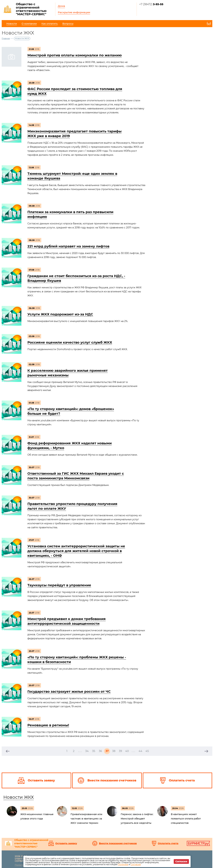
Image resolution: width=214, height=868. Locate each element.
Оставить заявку (66, 843)
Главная (6, 38)
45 (147, 751)
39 (120, 751)
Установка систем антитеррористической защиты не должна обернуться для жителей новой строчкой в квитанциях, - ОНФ (76, 551)
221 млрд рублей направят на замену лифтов (68, 246)
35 (94, 751)
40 (127, 751)
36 (100, 751)
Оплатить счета (168, 843)
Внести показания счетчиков (118, 843)
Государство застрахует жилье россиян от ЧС (69, 692)
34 (87, 751)
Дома (61, 6)
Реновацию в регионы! (48, 725)
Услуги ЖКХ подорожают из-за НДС (60, 314)
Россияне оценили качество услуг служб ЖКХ (70, 342)
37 (107, 751)
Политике (123, 864)
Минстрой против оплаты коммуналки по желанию (75, 55)
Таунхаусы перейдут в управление (59, 585)
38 (114, 751)
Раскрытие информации (74, 12)
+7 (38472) (151, 4)
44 (140, 751)
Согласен (181, 861)
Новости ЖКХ (19, 797)
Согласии (136, 864)
